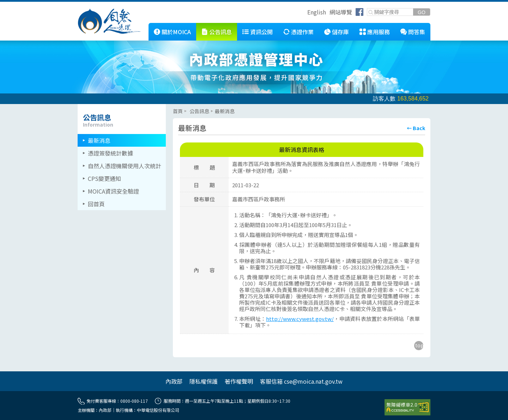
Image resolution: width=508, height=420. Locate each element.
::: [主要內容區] (175, 107)
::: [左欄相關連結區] (80, 107)
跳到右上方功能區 (305, 13)
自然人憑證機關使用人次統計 (125, 166)
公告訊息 (220, 32)
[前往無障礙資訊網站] (407, 407)
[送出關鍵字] (422, 12)
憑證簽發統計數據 (110, 153)
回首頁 (96, 204)
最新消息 (99, 140)
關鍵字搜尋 (367, 9)
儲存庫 (340, 32)
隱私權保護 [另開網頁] (204, 381)
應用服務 (379, 32)
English (317, 12)
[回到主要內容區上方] (419, 346)
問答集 (417, 32)
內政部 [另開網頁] (174, 381)
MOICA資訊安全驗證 (113, 191)
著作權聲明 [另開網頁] (239, 381)
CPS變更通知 (104, 178)
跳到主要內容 (17, 5)
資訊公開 (261, 32)
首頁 (178, 111)
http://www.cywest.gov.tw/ (300, 319)
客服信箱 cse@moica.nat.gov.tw (301, 381)
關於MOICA (176, 32)
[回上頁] (416, 128)
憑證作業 (302, 32)
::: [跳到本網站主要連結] (143, 26)
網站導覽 (341, 12)
